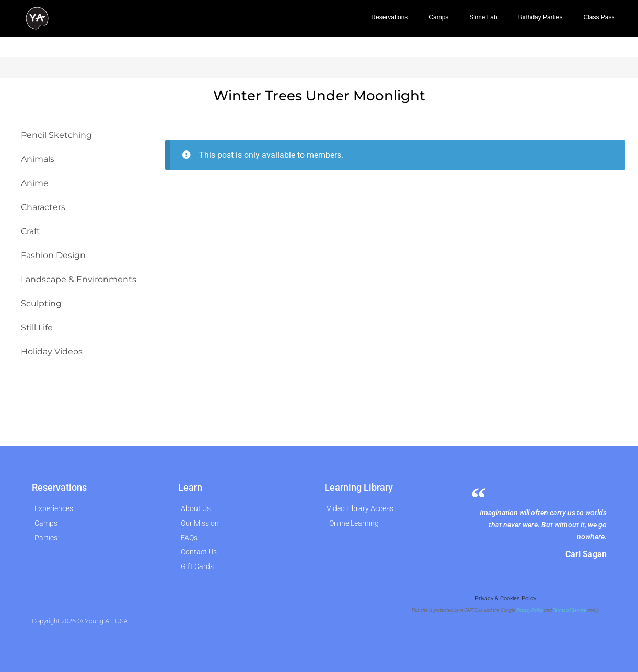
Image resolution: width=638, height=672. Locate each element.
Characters (43, 207)
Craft (31, 231)
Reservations (389, 17)
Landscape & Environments (79, 279)
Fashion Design (53, 255)
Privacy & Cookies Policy (506, 599)
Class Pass (599, 17)
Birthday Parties (541, 17)
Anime (35, 183)
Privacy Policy (530, 610)
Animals (38, 159)
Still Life (37, 327)
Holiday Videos (52, 351)
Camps (438, 17)
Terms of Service (570, 610)
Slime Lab (483, 17)
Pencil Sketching (56, 135)
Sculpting (41, 303)
